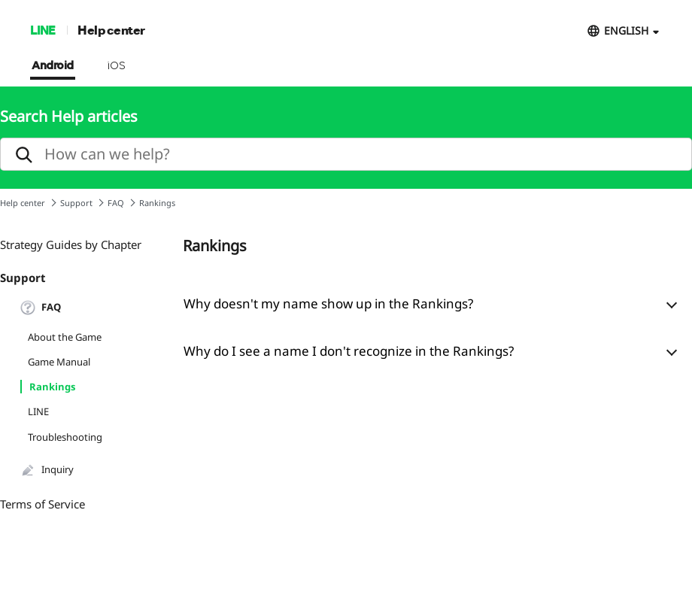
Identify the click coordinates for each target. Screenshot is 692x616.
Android (53, 66)
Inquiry (47, 470)
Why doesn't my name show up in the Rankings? (328, 303)
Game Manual (59, 362)
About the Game (65, 337)
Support (76, 203)
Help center (111, 30)
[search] (346, 154)
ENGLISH (626, 30)
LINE (42, 30)
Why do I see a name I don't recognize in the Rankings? (349, 351)
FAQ (116, 203)
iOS (116, 66)
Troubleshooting (65, 437)
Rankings (52, 387)
